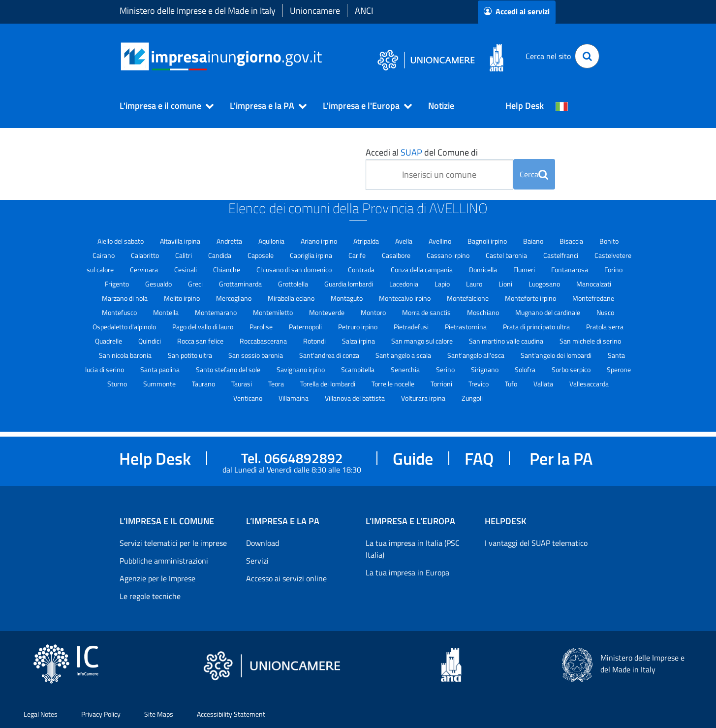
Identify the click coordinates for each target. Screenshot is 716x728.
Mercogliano (234, 298)
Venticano (249, 398)
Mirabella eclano (292, 298)
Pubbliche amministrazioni (164, 561)
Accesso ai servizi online (286, 578)
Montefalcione (468, 298)
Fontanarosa (570, 269)
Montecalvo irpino (405, 298)
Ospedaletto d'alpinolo (125, 327)
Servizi (257, 561)
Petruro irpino (358, 327)
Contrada (362, 269)
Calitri (184, 255)
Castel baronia (507, 255)
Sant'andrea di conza (330, 355)
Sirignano (485, 369)
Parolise (262, 327)
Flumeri (525, 269)
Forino (613, 269)
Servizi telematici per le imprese (173, 543)
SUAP (411, 152)
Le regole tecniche (150, 596)
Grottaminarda (241, 284)
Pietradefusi (412, 327)
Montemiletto (274, 312)
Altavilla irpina (181, 241)
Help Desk (525, 106)
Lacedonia (405, 284)
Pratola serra (605, 327)
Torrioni (442, 384)
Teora (277, 384)
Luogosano (545, 284)
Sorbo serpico (572, 369)
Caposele (261, 255)
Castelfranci (561, 255)
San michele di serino (590, 341)
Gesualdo (159, 284)
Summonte (160, 384)
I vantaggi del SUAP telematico (536, 543)
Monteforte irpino (531, 298)
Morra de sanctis (427, 312)
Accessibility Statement (231, 714)
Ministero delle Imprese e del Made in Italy (198, 11)
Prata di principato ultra (537, 327)
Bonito (609, 241)
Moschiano (484, 312)
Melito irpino (183, 298)
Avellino (441, 241)
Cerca (534, 174)
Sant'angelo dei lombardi (557, 355)
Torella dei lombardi (328, 384)
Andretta (230, 241)
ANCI (364, 11)
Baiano (534, 241)
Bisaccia (572, 241)
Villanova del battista (356, 398)
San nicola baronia (126, 355)
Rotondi (315, 341)
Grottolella (294, 284)
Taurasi (242, 384)
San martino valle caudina (507, 341)
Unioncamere (315, 11)
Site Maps (159, 714)
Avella (405, 241)
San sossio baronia (256, 355)
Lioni (506, 284)
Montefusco (120, 312)
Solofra (526, 369)
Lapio (443, 284)
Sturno (118, 384)
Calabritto (146, 255)
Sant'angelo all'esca (477, 355)
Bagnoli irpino (488, 241)
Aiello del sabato (121, 241)
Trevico (479, 384)
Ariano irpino (320, 241)
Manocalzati (594, 284)
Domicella (484, 269)
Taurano (204, 384)
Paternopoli (306, 327)
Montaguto (347, 298)
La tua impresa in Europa (407, 572)
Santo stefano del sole (229, 369)
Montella (167, 312)
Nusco (605, 312)
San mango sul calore (423, 341)
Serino (446, 369)
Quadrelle (109, 341)
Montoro (374, 312)
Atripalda (367, 241)
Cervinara (145, 269)
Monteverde (327, 312)
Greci (196, 284)
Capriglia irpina (312, 255)
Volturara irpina (424, 398)
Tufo (512, 384)
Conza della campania (422, 269)
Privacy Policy (101, 714)
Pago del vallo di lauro (203, 327)
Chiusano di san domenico (295, 269)
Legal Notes (41, 714)
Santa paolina (161, 369)
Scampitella (358, 369)
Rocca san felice (201, 341)
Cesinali (186, 269)
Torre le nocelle (394, 384)
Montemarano (217, 312)
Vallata (544, 384)
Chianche (227, 269)
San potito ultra (191, 355)
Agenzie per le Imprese (157, 578)
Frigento (118, 284)
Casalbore (397, 255)
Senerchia (406, 369)
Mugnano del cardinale (548, 312)
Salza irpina (359, 341)
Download (263, 543)
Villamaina (294, 398)
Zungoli (472, 398)
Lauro (475, 284)
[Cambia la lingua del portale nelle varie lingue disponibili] (562, 106)
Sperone (619, 369)
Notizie (441, 106)
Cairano (104, 255)
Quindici (150, 341)
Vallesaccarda (589, 384)
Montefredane (593, 298)
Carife (358, 255)
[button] (162, 106)
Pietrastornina (467, 327)
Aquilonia (272, 241)
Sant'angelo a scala (404, 355)
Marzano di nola (125, 298)
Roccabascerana (264, 341)
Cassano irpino (449, 255)
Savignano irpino (301, 369)
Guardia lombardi (349, 284)
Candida (220, 255)
